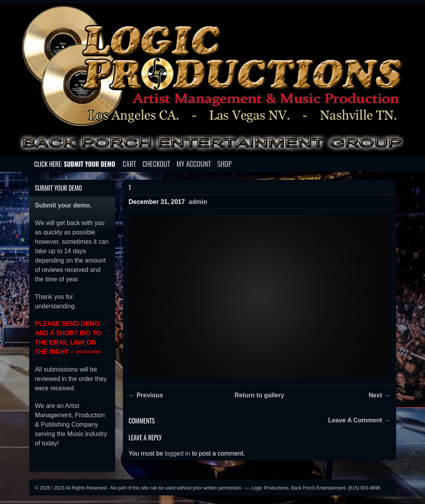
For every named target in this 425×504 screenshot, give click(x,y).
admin (198, 202)
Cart (129, 164)
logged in (177, 453)
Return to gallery (259, 395)
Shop (225, 164)
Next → (379, 395)
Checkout (156, 164)
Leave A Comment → (359, 420)
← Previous (146, 395)
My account (194, 164)
